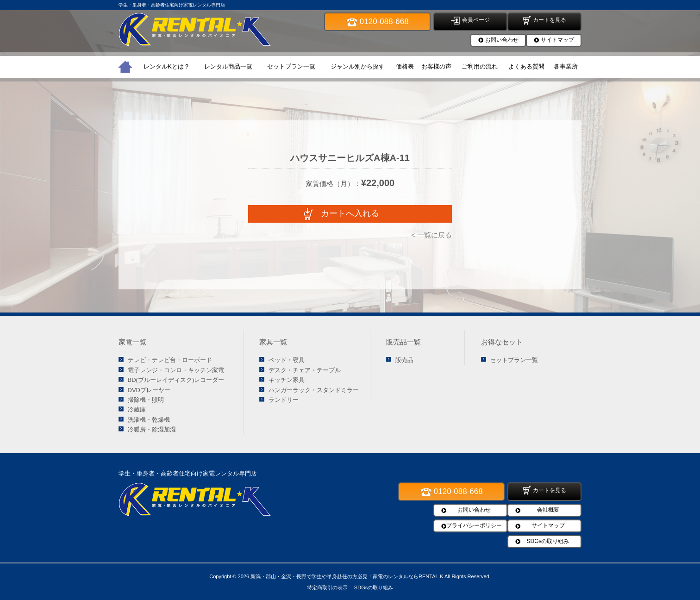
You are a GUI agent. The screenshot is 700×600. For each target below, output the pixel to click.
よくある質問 (526, 66)
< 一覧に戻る (431, 235)
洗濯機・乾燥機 (149, 420)
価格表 (405, 66)
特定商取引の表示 (327, 587)
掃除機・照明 (146, 400)
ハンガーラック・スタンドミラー (314, 390)
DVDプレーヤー (149, 390)
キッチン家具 (287, 380)
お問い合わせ (502, 40)
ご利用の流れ (480, 66)
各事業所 (566, 66)
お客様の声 (436, 66)
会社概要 (548, 510)
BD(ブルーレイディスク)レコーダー (176, 380)
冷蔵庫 (137, 409)
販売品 (404, 360)
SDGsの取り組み (548, 541)
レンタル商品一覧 (228, 66)
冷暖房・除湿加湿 (152, 429)
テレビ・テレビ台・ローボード (170, 360)
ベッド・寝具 (287, 360)
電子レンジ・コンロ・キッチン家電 (176, 370)
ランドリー (284, 400)
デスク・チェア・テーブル (305, 370)
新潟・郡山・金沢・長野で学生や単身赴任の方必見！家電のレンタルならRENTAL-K (347, 576)
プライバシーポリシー (474, 525)
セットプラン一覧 (291, 66)
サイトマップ (557, 40)
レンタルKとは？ (167, 66)
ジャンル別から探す (358, 66)
